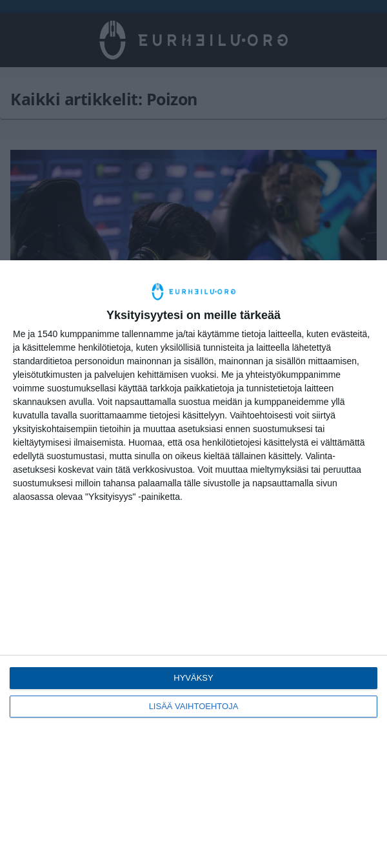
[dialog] (193, 564)
